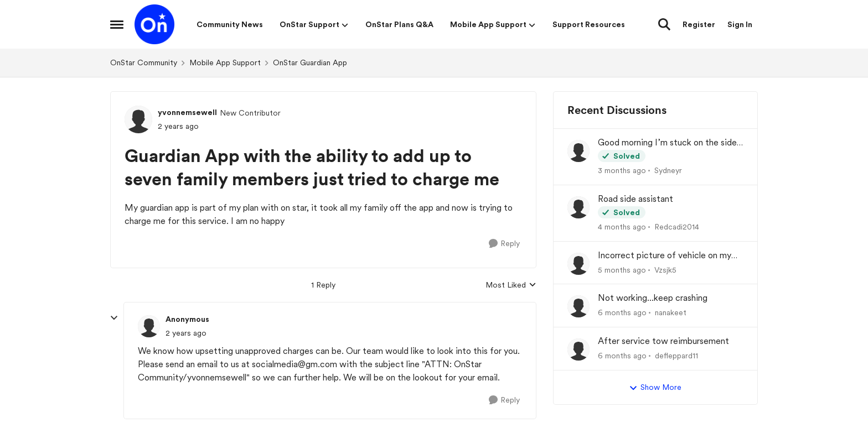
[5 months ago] (622, 270)
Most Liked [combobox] (511, 286)
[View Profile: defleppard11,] (578, 349)
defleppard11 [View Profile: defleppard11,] (676, 356)
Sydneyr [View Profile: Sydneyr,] (668, 170)
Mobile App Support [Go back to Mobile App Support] (225, 62)
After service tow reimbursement (663, 341)
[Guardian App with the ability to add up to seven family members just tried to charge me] (186, 333)
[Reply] (504, 244)
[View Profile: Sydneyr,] (578, 151)
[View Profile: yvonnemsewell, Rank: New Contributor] (138, 119)
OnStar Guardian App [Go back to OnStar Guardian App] (310, 62)
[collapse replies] (114, 318)
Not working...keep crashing (653, 298)
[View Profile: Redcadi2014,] (578, 207)
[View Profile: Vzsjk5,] (578, 264)
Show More (655, 388)
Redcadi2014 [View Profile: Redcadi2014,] (677, 227)
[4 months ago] (622, 227)
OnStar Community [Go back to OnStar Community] (144, 62)
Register (699, 24)
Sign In (740, 24)
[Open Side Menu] (117, 24)
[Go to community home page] (154, 24)
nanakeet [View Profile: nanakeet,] (671, 312)
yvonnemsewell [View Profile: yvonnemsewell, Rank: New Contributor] (187, 112)
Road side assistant (635, 199)
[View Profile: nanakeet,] (578, 306)
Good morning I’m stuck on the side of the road (667, 143)
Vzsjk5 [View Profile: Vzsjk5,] (665, 269)
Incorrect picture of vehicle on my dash (665, 256)
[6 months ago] (622, 313)
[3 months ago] (622, 171)
